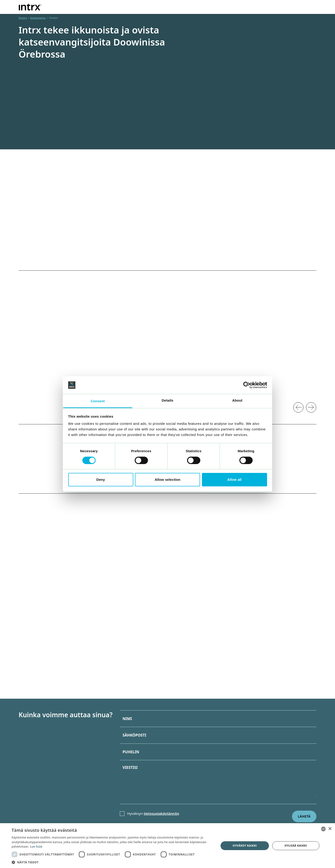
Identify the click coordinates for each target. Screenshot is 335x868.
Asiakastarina (212, 6)
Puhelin (131, 752)
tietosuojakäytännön (161, 813)
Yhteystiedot (288, 6)
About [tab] (237, 400)
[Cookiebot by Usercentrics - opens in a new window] (247, 385)
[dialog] (167, 846)
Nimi (127, 719)
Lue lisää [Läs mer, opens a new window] (36, 847)
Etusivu (23, 18)
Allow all (234, 480)
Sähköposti (134, 735)
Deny (101, 480)
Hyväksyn (153, 813)
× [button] (330, 829)
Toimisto (176, 6)
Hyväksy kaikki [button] (245, 846)
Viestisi (130, 767)
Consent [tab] (98, 401)
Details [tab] (167, 400)
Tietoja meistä (248, 6)
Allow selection (168, 480)
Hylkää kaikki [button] (296, 846)
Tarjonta (150, 6)
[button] (112, 862)
